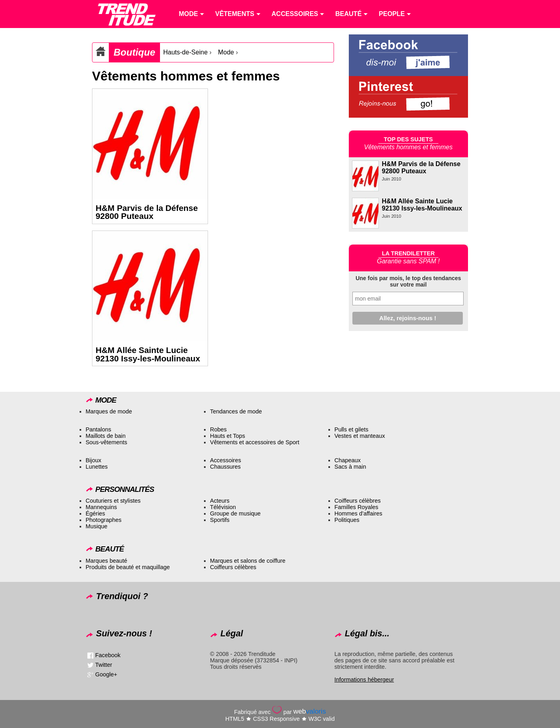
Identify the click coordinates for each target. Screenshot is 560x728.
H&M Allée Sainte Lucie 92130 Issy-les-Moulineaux (148, 354)
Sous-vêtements (106, 442)
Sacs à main (350, 467)
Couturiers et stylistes (113, 501)
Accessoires (226, 460)
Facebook (108, 655)
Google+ (106, 674)
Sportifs (220, 520)
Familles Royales (356, 507)
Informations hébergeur (364, 680)
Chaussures (225, 467)
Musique (96, 526)
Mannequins (101, 507)
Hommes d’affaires (358, 513)
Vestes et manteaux (360, 436)
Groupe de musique (235, 513)
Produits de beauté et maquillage (128, 567)
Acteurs (220, 501)
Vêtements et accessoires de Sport (255, 442)
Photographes (104, 520)
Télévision (223, 507)
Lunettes (97, 467)
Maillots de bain (106, 436)
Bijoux (93, 460)
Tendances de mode (236, 411)
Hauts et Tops (228, 436)
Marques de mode (109, 411)
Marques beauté (106, 561)
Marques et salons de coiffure (248, 561)
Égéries (95, 513)
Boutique (134, 52)
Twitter (104, 665)
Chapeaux (348, 460)
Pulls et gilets (351, 429)
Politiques (347, 520)
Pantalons (98, 429)
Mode (226, 52)
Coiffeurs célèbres (358, 501)
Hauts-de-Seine (185, 52)
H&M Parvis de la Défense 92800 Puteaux (147, 212)
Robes (218, 429)
